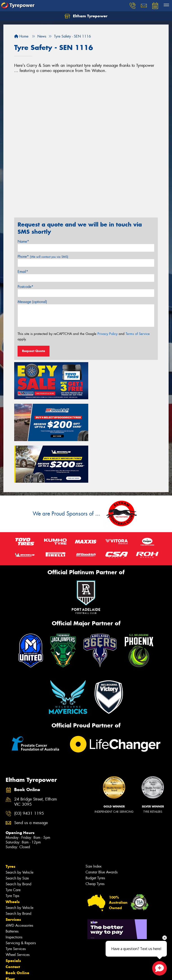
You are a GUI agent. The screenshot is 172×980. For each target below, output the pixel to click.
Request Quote (34, 351)
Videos (12, 945)
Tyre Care (13, 844)
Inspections (14, 891)
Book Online (17, 927)
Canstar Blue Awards (102, 826)
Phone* (43, 257)
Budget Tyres (95, 832)
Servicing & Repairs (21, 897)
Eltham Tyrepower (86, 16)
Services (13, 874)
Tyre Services (16, 903)
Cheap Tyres (95, 838)
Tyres (10, 821)
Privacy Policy (107, 334)
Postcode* (25, 287)
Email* (23, 272)
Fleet (10, 933)
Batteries (12, 885)
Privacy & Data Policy (32, 972)
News (11, 939)
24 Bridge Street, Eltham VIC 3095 (36, 756)
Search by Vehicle (19, 826)
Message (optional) (32, 302)
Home (21, 36)
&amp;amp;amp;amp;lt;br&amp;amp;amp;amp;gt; (86, 145)
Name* (23, 241)
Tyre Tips (12, 850)
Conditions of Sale (60, 972)
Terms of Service (138, 334)
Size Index (94, 820)
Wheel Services (18, 909)
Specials (13, 915)
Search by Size (17, 832)
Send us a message (31, 777)
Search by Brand (18, 838)
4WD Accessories (19, 880)
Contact (13, 921)
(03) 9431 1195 (29, 768)
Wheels (13, 856)
